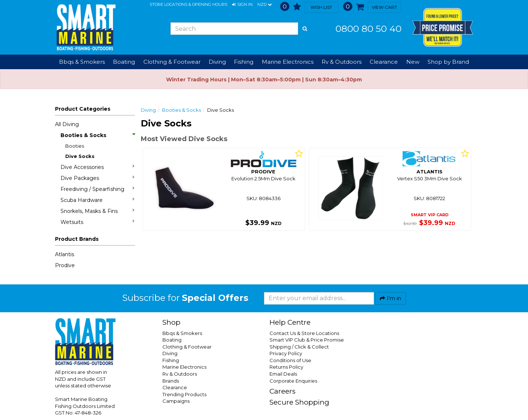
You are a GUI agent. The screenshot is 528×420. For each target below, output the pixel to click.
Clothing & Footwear (187, 347)
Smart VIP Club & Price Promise (307, 340)
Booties (75, 146)
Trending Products (184, 394)
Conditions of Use (290, 360)
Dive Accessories (98, 167)
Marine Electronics (184, 367)
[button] (242, 5)
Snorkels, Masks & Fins (98, 211)
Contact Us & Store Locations (304, 333)
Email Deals (283, 374)
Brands (171, 381)
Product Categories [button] (83, 109)
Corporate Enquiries (293, 381)
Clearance (384, 62)
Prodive (65, 265)
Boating (172, 340)
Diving (148, 110)
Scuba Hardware (98, 200)
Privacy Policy (286, 353)
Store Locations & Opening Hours (188, 4)
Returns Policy (286, 367)
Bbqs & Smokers (82, 62)
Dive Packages (98, 178)
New (413, 62)
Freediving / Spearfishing (98, 189)
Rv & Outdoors (180, 374)
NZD (265, 5)
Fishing (171, 360)
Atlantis (65, 254)
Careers (283, 391)
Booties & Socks (98, 135)
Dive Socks (80, 156)
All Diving (67, 124)
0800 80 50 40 (368, 29)
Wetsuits (98, 222)
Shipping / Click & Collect (299, 347)
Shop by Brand (448, 62)
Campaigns (176, 401)
